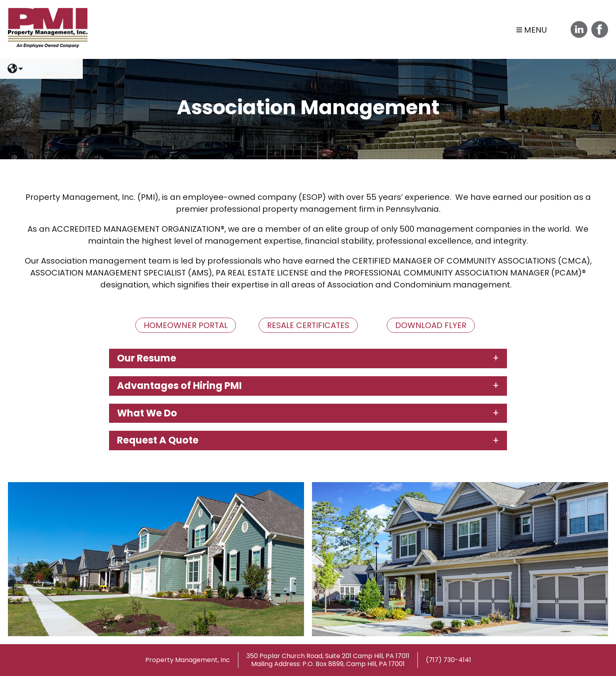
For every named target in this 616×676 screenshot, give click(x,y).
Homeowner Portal (186, 325)
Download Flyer (431, 325)
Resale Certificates (308, 325)
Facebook (600, 29)
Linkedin (579, 29)
